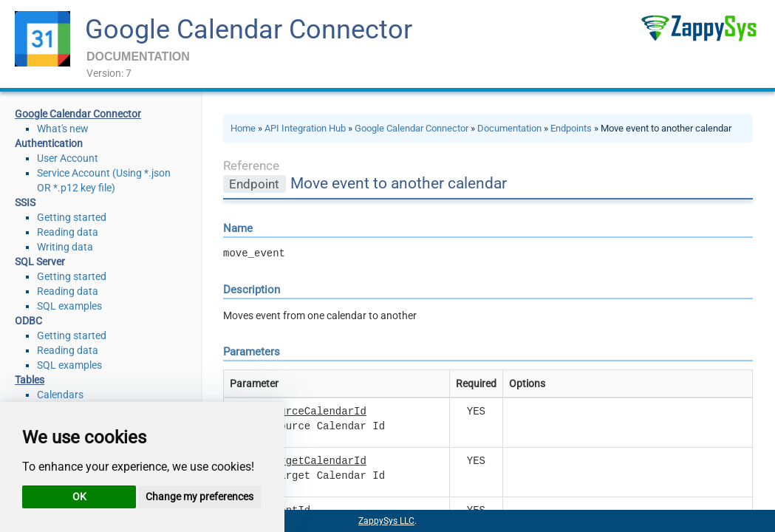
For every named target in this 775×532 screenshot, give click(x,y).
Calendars (60, 395)
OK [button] (79, 497)
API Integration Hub (305, 128)
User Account (68, 158)
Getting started (72, 217)
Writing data (65, 247)
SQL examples (69, 306)
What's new (63, 129)
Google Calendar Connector (249, 30)
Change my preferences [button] (199, 497)
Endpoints (571, 128)
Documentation (509, 128)
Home (243, 128)
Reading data (68, 232)
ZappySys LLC (386, 521)
